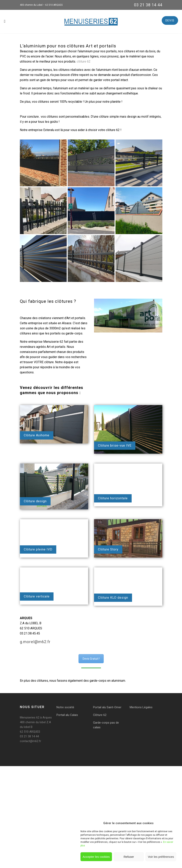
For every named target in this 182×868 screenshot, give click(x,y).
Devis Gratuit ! (91, 659)
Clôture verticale (37, 596)
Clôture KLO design (113, 598)
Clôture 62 (100, 715)
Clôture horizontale (113, 498)
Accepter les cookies (96, 857)
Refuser (129, 857)
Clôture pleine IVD (38, 549)
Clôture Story (108, 549)
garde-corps (98, 681)
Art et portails (76, 318)
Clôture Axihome (37, 435)
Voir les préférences (161, 857)
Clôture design (35, 501)
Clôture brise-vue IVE (115, 446)
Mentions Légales (141, 707)
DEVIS (170, 20)
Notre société (65, 707)
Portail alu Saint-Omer (107, 707)
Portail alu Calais (67, 715)
